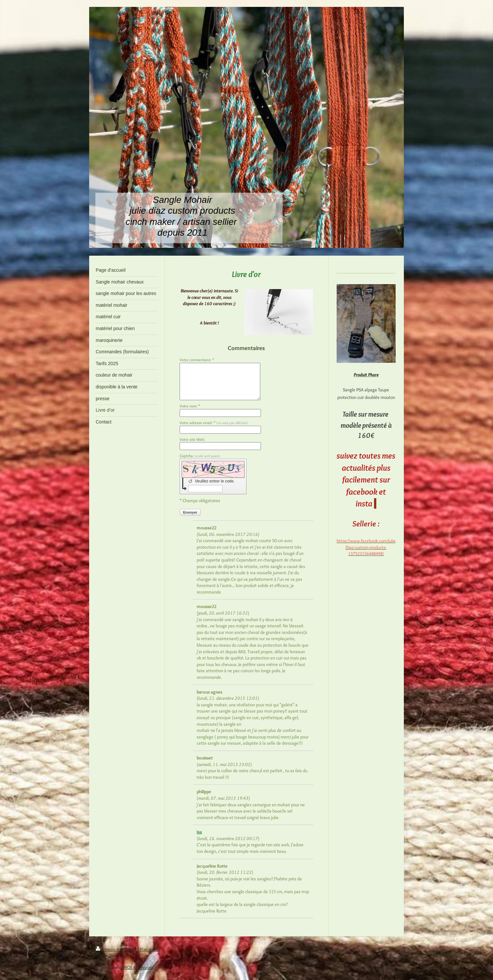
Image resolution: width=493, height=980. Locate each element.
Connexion (388, 949)
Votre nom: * (190, 406)
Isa (199, 832)
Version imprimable (116, 949)
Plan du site (150, 949)
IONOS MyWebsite (137, 967)
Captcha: (200, 456)
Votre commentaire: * (197, 360)
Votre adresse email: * (214, 423)
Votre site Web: (192, 439)
